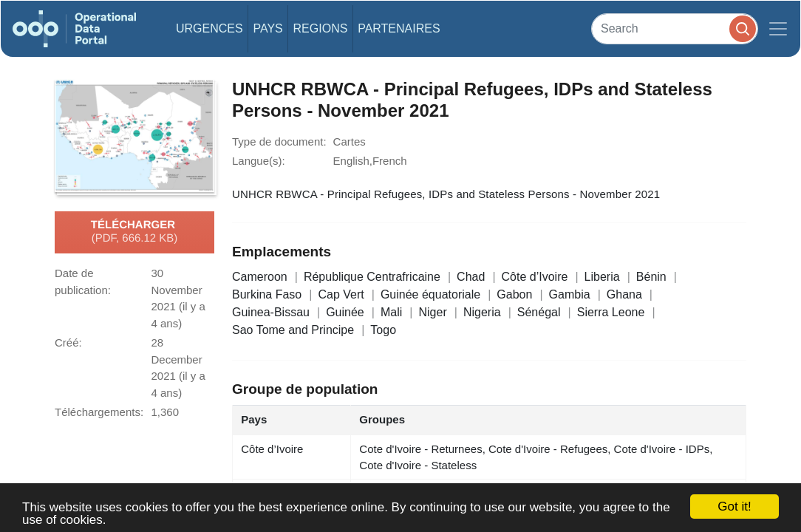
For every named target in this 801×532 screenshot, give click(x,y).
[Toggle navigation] (778, 29)
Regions (321, 28)
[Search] (675, 28)
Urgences (209, 28)
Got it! (734, 507)
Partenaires (399, 28)
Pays (267, 28)
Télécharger (134, 232)
